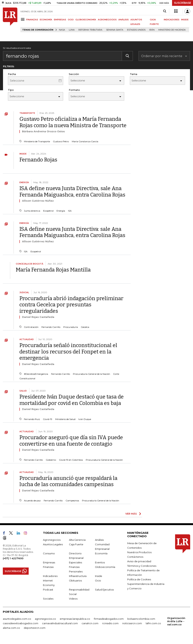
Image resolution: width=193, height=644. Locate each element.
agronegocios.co (45, 619)
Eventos (100, 562)
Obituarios (75, 581)
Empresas (49, 562)
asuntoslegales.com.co (17, 619)
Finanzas (48, 567)
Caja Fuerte (76, 544)
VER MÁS (131, 514)
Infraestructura (78, 576)
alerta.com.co (11, 628)
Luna (72, 30)
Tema (134, 74)
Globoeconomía (105, 567)
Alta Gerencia (77, 540)
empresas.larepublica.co (75, 619)
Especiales (75, 562)
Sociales (48, 599)
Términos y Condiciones (142, 566)
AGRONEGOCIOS (107, 20)
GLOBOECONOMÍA (86, 20)
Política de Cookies (139, 579)
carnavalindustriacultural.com (60, 623)
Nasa (62, 30)
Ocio (98, 581)
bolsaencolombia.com (141, 619)
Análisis (99, 540)
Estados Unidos (136, 30)
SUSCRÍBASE (183, 3)
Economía (101, 553)
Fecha (12, 74)
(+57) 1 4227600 (13, 558)
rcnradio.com (110, 623)
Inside (99, 576)
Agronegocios (52, 540)
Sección (74, 74)
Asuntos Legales (53, 544)
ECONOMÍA (46, 20)
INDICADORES (172, 20)
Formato (74, 90)
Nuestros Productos (139, 552)
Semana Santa (115, 30)
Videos (73, 599)
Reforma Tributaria (90, 30)
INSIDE (185, 20)
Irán (152, 30)
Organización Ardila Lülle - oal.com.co (176, 621)
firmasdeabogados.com (109, 619)
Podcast (48, 590)
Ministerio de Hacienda (172, 30)
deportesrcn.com (35, 628)
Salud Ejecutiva (104, 590)
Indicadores (50, 576)
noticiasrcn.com (132, 623)
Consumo (49, 553)
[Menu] (23, 19)
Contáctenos (135, 557)
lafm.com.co (153, 623)
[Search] (165, 11)
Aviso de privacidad (139, 561)
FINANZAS (32, 20)
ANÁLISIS (124, 20)
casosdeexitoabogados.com (21, 623)
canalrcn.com (90, 623)
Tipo (11, 90)
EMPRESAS (60, 20)
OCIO (71, 20)
